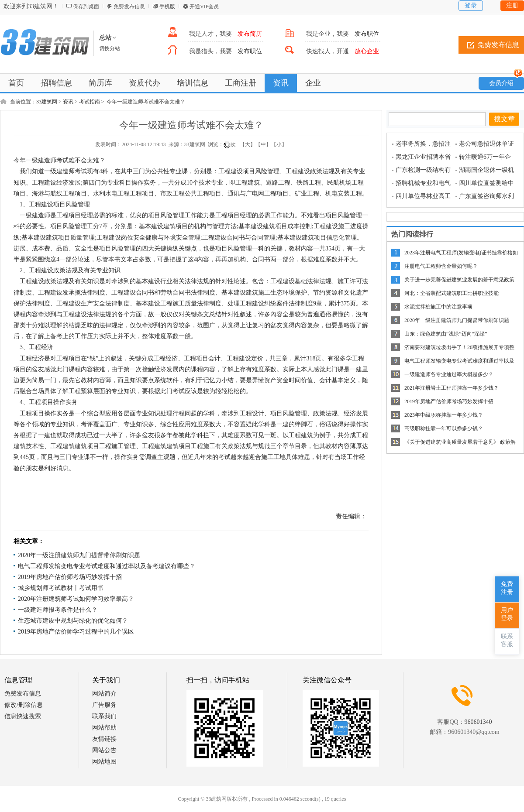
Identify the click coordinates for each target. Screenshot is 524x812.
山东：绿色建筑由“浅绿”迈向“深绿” (446, 334)
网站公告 (104, 750)
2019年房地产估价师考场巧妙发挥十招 (70, 577)
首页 (16, 83)
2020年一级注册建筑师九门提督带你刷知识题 (79, 555)
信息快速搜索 (23, 716)
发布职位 (367, 34)
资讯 (68, 102)
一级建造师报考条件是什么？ (58, 610)
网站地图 (104, 762)
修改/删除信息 (24, 705)
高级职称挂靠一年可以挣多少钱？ (444, 428)
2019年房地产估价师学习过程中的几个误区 (76, 632)
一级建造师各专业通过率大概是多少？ (449, 374)
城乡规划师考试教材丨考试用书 (61, 588)
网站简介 (104, 694)
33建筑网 (47, 102)
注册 (512, 5)
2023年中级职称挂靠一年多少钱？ (444, 415)
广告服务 (104, 705)
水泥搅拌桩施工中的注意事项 (438, 307)
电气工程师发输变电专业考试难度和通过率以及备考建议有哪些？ (107, 566)
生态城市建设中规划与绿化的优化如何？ (73, 621)
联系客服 (507, 640)
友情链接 (104, 739)
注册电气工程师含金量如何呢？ (441, 266)
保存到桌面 (86, 7)
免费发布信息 (129, 7)
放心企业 (367, 51)
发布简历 (250, 34)
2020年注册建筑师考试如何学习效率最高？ (76, 599)
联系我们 (104, 716)
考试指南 (90, 102)
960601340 (478, 722)
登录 (471, 5)
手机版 (167, 7)
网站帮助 (104, 728)
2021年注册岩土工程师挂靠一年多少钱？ (452, 388)
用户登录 (507, 614)
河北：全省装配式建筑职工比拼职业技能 (452, 293)
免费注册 (507, 588)
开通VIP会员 (204, 7)
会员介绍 (506, 82)
